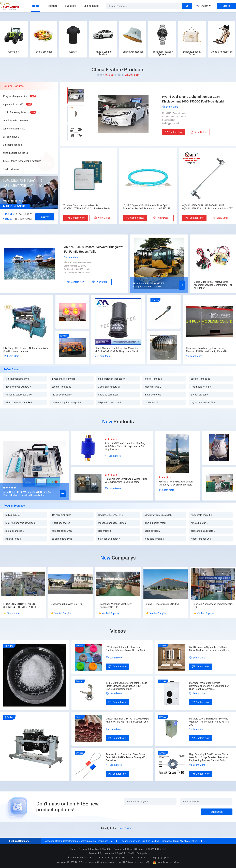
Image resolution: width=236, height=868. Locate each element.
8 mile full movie (11, 169)
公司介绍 (150, 849)
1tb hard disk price (61, 515)
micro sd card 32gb (108, 395)
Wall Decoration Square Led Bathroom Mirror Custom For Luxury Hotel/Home (209, 649)
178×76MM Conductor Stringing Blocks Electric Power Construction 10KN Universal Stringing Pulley (126, 686)
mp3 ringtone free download (20, 523)
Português (142, 853)
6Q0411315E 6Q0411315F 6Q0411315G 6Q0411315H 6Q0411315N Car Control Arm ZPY (207, 207)
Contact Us (119, 849)
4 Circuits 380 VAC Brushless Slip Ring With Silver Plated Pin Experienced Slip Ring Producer (125, 446)
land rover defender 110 (110, 515)
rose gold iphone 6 (154, 539)
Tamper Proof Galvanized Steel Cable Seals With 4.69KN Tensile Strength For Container (126, 757)
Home (36, 6)
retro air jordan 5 (199, 523)
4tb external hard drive (17, 379)
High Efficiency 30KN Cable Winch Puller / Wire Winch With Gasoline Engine (127, 480)
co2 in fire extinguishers (15, 112)
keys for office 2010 (62, 531)
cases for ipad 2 (153, 387)
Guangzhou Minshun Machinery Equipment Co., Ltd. (115, 606)
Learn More (170, 107)
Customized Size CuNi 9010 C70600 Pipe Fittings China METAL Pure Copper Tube (127, 720)
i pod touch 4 (151, 403)
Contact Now (174, 132)
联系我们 (162, 849)
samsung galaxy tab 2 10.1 (19, 395)
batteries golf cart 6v (109, 539)
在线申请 (45, 217)
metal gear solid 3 (15, 531)
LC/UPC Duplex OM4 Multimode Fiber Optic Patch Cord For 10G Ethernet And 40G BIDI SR (147, 207)
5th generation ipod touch (112, 379)
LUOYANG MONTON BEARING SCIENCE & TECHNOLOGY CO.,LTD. (22, 606)
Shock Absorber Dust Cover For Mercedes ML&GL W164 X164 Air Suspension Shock (117, 350)
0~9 (167, 857)
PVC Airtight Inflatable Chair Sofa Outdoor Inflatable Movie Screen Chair (126, 649)
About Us (106, 849)
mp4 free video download (16, 121)
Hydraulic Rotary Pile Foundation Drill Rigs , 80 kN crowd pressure (175, 483)
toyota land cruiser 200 (203, 403)
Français (93, 853)
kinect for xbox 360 (201, 539)
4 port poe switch (61, 523)
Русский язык (107, 853)
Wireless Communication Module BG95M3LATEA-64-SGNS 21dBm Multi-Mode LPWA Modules (87, 207)
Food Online (125, 828)
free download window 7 (18, 387)
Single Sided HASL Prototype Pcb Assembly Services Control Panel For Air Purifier (213, 285)
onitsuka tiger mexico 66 (16, 153)
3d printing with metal (109, 403)
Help (129, 849)
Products (52, 6)
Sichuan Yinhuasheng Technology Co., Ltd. (213, 606)
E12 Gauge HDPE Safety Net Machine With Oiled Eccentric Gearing (26, 350)
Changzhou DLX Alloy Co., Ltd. (67, 604)
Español (121, 853)
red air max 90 (13, 515)
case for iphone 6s (61, 387)
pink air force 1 (13, 539)
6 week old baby (199, 395)
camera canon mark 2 (14, 129)
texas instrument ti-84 (202, 515)
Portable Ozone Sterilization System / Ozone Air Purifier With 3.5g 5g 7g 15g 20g (209, 722)
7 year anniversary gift (110, 387)
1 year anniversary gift (63, 379)
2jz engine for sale (12, 145)
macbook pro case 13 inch (112, 523)
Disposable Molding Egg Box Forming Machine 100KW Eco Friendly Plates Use (207, 350)
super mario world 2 (13, 104)
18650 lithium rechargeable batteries (22, 161)
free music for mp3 (201, 387)
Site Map (139, 849)
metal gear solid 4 (154, 395)
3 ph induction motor (155, 523)
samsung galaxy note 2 (203, 531)
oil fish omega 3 (11, 137)
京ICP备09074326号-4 (166, 862)
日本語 (131, 853)
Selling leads (91, 6)
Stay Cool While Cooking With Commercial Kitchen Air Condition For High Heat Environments (209, 686)
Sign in (226, 6)
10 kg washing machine (15, 96)
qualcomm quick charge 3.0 (66, 403)
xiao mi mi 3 (105, 531)
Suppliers (70, 6)
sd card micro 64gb (62, 539)
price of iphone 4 (153, 379)
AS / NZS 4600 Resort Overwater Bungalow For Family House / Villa (93, 249)
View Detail (198, 132)
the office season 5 (62, 395)
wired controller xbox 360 (19, 403)
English (203, 6)
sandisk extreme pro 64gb (158, 515)
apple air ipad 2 (152, 531)
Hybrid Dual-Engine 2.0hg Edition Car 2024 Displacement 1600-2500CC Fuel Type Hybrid (193, 99)
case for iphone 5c (201, 379)
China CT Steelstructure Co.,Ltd (162, 604)
